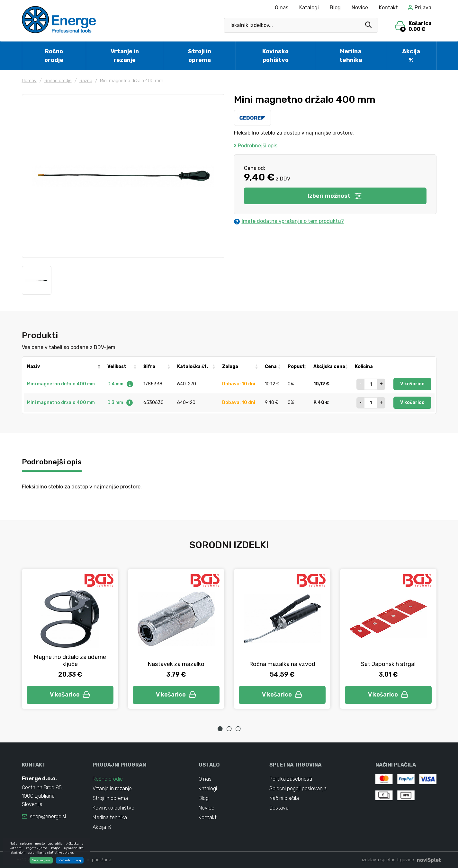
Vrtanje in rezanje (125, 56)
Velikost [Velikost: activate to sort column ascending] (117, 367)
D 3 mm (120, 403)
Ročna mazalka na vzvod (282, 664)
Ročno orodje (54, 56)
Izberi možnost (335, 196)
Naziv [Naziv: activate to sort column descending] (33, 367)
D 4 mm (121, 384)
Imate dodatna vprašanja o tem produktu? (289, 221)
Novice (360, 8)
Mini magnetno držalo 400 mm (61, 384)
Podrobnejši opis (256, 146)
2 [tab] (229, 729)
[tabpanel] (70, 639)
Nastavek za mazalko (176, 664)
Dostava (279, 808)
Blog (335, 8)
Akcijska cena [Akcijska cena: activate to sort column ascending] (329, 367)
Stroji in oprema (200, 56)
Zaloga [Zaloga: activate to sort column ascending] (230, 367)
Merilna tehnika (351, 56)
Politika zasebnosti (291, 779)
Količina (364, 367)
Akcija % (411, 56)
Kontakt (388, 8)
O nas (282, 8)
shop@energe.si (48, 816)
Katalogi (309, 8)
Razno (86, 81)
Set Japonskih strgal (388, 664)
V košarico (412, 384)
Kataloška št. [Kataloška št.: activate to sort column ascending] (193, 367)
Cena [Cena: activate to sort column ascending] (271, 367)
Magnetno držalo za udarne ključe (70, 661)
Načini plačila (284, 798)
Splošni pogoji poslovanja (298, 789)
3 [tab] (238, 729)
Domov (29, 81)
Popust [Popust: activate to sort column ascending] (296, 367)
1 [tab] (220, 729)
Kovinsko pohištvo (275, 56)
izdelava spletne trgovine (388, 860)
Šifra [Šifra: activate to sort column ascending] (149, 367)
